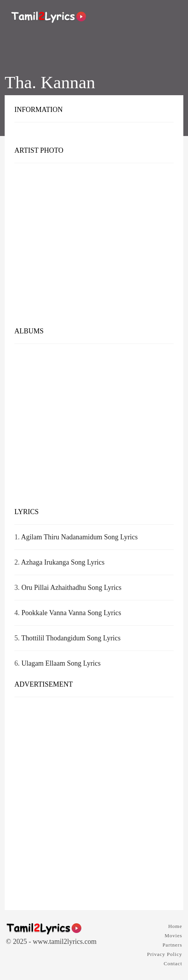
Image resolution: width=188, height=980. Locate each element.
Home (175, 926)
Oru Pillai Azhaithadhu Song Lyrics (71, 588)
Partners (172, 945)
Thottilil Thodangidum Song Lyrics (71, 638)
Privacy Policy (165, 954)
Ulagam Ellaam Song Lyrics (61, 663)
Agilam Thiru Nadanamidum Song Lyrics (79, 537)
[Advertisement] (94, 247)
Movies (173, 936)
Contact (173, 963)
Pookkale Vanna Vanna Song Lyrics (71, 613)
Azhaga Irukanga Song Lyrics (63, 562)
